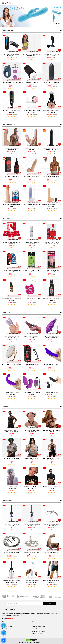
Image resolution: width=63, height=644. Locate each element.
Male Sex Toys (8, 31)
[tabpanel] (31, 16)
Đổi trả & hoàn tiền (38, 634)
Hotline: (8, 619)
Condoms (7, 313)
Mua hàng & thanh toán (39, 629)
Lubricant (7, 219)
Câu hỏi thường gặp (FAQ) (40, 631)
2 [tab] (32, 25)
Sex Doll (6, 407)
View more (31, 120)
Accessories (8, 501)
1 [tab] (31, 25)
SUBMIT (50, 603)
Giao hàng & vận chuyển (39, 626)
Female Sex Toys (9, 124)
